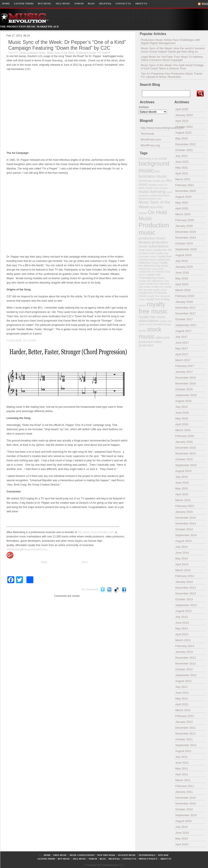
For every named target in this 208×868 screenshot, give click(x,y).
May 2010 (182, 839)
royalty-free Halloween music (154, 261)
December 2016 (186, 378)
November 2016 (186, 383)
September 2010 (186, 815)
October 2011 (184, 739)
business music (153, 176)
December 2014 (186, 518)
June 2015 (182, 483)
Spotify (142, 330)
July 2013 (181, 617)
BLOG (91, 3)
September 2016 (186, 395)
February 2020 (185, 220)
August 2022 (183, 133)
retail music (145, 250)
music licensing (152, 192)
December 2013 (186, 588)
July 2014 (181, 547)
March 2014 (183, 570)
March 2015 (183, 500)
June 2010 (182, 833)
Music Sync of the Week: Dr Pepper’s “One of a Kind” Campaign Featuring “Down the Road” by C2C (67, 45)
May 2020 (182, 203)
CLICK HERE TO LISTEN (21, 341)
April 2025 (182, 109)
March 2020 (183, 214)
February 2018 (185, 296)
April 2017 (182, 354)
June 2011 (182, 763)
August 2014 (183, 541)
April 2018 (182, 284)
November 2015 (186, 453)
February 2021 (185, 185)
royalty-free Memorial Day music (154, 264)
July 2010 (181, 827)
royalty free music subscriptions (152, 319)
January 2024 (184, 115)
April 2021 (182, 173)
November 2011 (186, 733)
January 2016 (184, 442)
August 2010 (183, 821)
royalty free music (153, 308)
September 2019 (186, 249)
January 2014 (184, 582)
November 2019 (186, 238)
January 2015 (184, 512)
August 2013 (183, 611)
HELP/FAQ (105, 3)
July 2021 (181, 156)
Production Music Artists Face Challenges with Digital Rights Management (170, 41)
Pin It (85, 562)
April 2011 (182, 774)
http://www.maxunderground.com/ (156, 128)
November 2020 (186, 191)
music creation (160, 188)
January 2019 (184, 267)
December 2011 (186, 728)
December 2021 (186, 144)
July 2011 (181, 757)
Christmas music (149, 181)
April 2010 (182, 844)
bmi (157, 171)
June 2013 (182, 623)
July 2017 (181, 337)
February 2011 (185, 786)
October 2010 (184, 809)
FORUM (79, 3)
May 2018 (182, 278)
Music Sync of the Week (61, 53)
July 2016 (181, 407)
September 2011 (186, 745)
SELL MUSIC (63, 3)
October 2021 (184, 150)
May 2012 (182, 698)
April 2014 (182, 564)
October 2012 (184, 669)
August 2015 (183, 471)
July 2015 (181, 477)
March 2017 (183, 360)
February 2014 (185, 576)
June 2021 (182, 162)
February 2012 (185, 716)
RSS (205, 4)
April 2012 (182, 704)
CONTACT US (123, 3)
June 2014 (182, 553)
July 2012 (181, 687)
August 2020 (183, 197)
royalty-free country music (155, 258)
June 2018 (182, 273)
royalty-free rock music (151, 269)
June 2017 (182, 343)
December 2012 (186, 658)
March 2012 (183, 710)
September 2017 (186, 325)
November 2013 (186, 593)
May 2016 (182, 418)
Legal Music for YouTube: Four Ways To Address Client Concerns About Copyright (172, 58)
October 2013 (184, 599)
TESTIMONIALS (147, 855)
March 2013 (183, 640)
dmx (163, 181)
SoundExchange (162, 324)
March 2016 (183, 430)
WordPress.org (150, 145)
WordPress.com (151, 139)
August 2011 (183, 751)
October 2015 (184, 459)
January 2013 (184, 652)
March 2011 (183, 780)
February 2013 (185, 646)
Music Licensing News (33, 53)
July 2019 (181, 261)
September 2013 (186, 605)
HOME (6, 3)
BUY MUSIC (45, 3)
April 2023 (182, 121)
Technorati (147, 134)
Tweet (44, 562)
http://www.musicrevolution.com (96, 532)
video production (150, 344)
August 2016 (183, 401)
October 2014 (184, 529)
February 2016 (185, 436)
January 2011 (184, 792)
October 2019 (184, 243)
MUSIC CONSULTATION (82, 855)
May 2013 (182, 628)
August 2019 (183, 255)
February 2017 (185, 366)
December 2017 (186, 308)
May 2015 (182, 488)
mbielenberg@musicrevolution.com (27, 549)
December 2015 (186, 448)
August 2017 (183, 331)
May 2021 (182, 168)
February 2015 (185, 506)
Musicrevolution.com (150, 198)
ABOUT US (141, 3)
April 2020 (182, 208)
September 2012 (186, 675)
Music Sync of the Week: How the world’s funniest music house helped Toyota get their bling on (173, 50)
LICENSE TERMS (24, 3)
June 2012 (182, 693)
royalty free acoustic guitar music (155, 288)
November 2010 (186, 803)
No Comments (90, 589)
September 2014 (186, 535)
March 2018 (183, 290)
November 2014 (186, 523)
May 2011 (182, 768)
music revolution (160, 196)
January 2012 (184, 722)
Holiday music (156, 185)
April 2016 (182, 424)
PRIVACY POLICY (148, 859)
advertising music (148, 158)
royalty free (157, 287)
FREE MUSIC (60, 855)
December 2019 (186, 232)
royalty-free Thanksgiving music (151, 276)
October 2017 (184, 319)
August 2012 (183, 681)
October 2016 (184, 389)
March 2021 (183, 179)
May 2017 (182, 348)
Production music (86, 53)
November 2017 (186, 313)
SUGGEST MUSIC (127, 855)
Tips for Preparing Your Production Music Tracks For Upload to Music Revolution (172, 75)
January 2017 (184, 372)
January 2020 (184, 226)
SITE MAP (163, 855)
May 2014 (182, 558)
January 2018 (184, 302)
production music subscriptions (154, 244)
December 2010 (186, 798)
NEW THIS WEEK (106, 855)
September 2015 (186, 465)
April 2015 (182, 494)
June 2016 (182, 413)
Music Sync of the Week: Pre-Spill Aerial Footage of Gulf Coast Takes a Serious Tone (172, 67)
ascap (163, 158)
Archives (144, 107)
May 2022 (182, 138)
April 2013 (182, 634)
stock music (150, 333)
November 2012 (186, 663)
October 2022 (184, 127)
